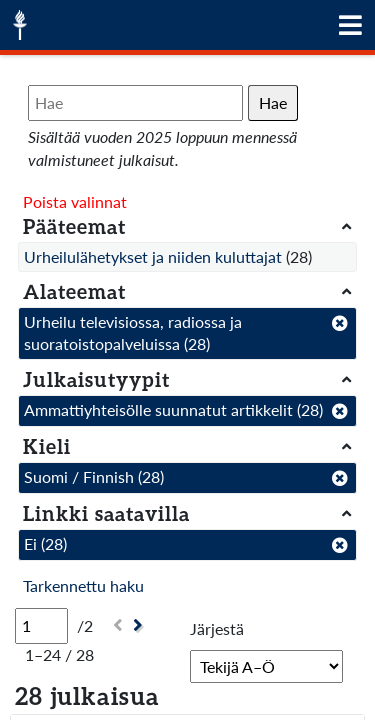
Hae (273, 102)
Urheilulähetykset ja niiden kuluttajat (153, 256)
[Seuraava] (140, 625)
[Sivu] (41, 626)
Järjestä (217, 628)
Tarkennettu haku (83, 585)
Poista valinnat (75, 201)
